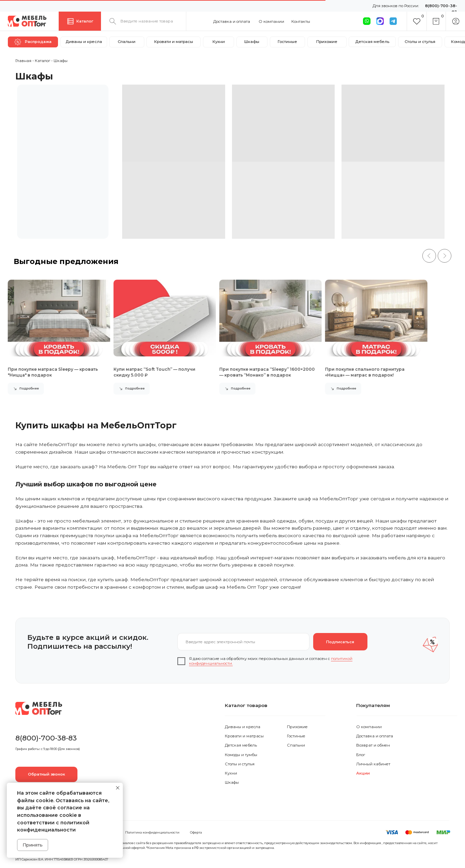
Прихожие (297, 727)
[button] (46, 774)
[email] (243, 642)
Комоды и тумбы (241, 755)
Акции (363, 773)
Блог (361, 755)
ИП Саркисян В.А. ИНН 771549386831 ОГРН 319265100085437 (62, 859)
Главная (23, 61)
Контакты (301, 21)
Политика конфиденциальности (152, 832)
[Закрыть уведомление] (118, 788)
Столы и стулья (240, 764)
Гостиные (296, 736)
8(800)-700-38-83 (46, 738)
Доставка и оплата (232, 21)
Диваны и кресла (243, 727)
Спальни (296, 745)
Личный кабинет (373, 764)
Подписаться (340, 642)
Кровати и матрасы (244, 736)
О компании (271, 21)
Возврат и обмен (373, 745)
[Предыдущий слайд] (429, 256)
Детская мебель (241, 745)
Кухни (231, 773)
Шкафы (232, 782)
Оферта (196, 832)
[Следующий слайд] (445, 256)
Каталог (42, 61)
